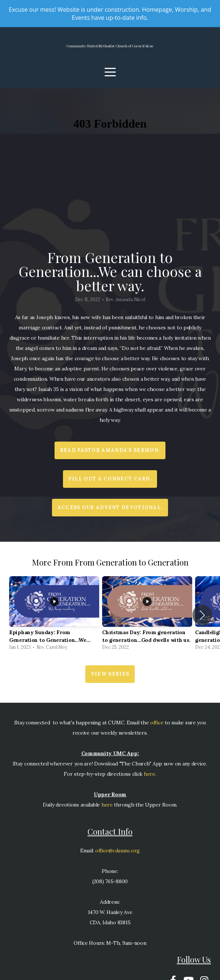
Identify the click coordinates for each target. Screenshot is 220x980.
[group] (54, 621)
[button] (202, 621)
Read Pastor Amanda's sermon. (110, 456)
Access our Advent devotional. (110, 513)
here (150, 779)
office (156, 728)
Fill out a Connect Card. (110, 484)
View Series (110, 679)
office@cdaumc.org (118, 856)
